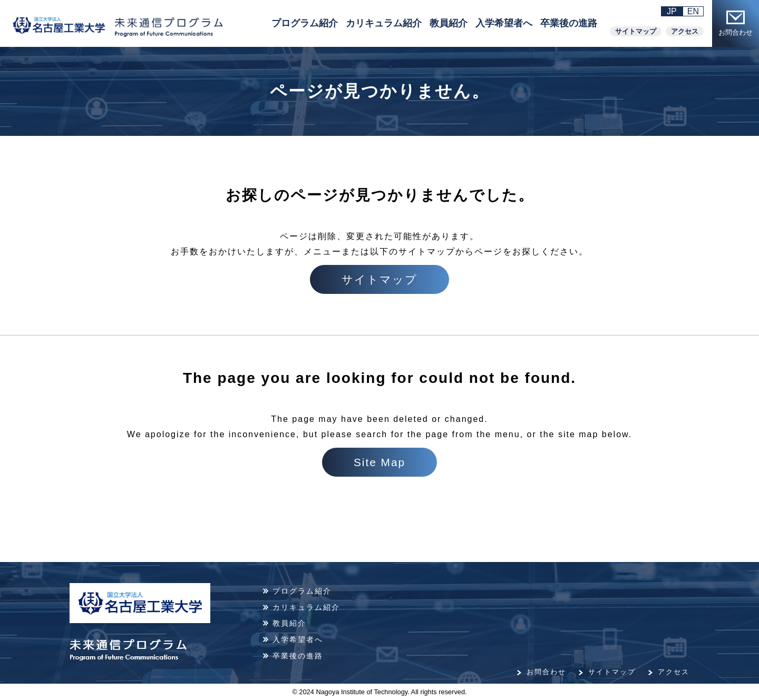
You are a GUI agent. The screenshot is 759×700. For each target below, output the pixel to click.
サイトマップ (636, 31)
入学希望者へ (504, 23)
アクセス (685, 31)
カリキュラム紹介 (384, 23)
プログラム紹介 (305, 23)
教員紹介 (449, 23)
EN (693, 11)
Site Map (379, 462)
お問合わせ (736, 23)
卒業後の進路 (569, 23)
